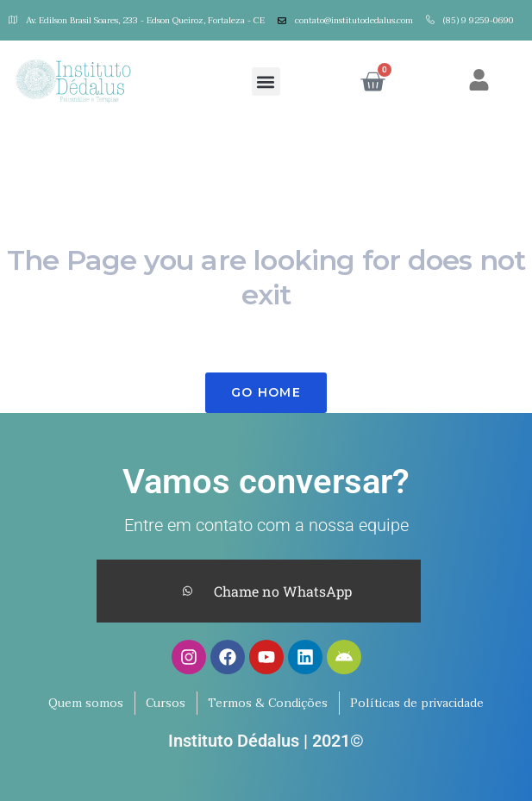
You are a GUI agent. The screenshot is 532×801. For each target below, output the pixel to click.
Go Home (266, 392)
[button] (266, 81)
